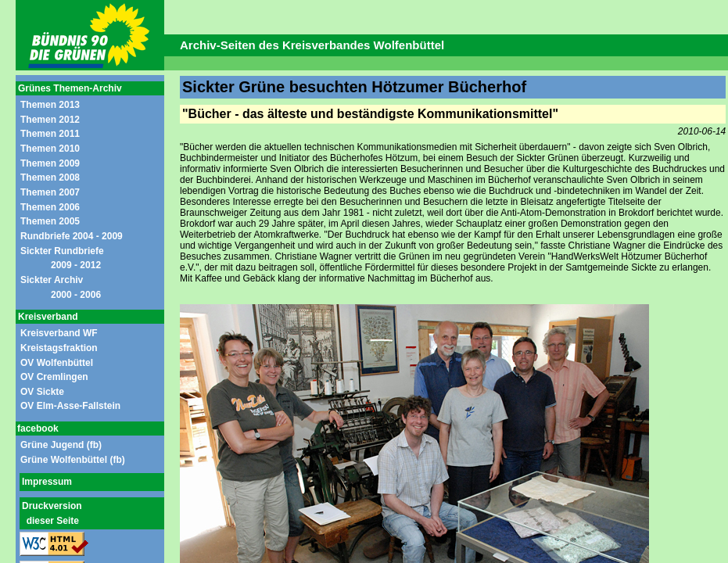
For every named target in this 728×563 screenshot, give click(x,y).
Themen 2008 (50, 178)
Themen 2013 (50, 105)
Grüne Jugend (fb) (61, 445)
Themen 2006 (50, 207)
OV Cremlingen (54, 377)
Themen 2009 (50, 163)
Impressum (47, 482)
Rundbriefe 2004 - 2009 (72, 236)
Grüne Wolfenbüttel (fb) (73, 460)
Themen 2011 (50, 134)
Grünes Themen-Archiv (70, 88)
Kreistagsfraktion (59, 348)
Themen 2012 (50, 120)
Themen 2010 (50, 149)
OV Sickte (42, 392)
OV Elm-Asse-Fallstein (70, 406)
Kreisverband (48, 317)
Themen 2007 (50, 192)
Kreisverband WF (59, 333)
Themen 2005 (50, 221)
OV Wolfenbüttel (57, 363)
